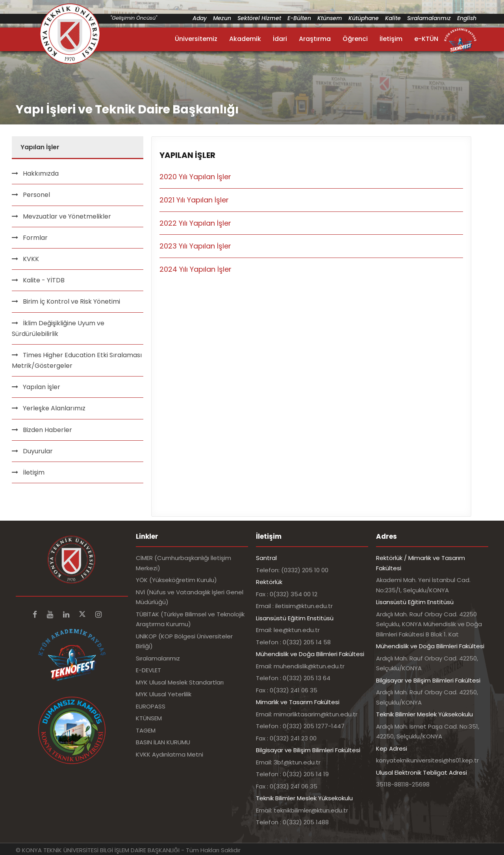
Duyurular (38, 451)
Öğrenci (355, 39)
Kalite (393, 18)
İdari (280, 39)
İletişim (391, 39)
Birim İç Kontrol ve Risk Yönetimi (71, 301)
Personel (36, 195)
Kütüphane (364, 18)
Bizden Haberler (47, 430)
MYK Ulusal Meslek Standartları (180, 682)
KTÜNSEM (149, 718)
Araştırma (315, 39)
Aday (200, 18)
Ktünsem (330, 18)
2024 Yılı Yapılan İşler (195, 269)
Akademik (245, 39)
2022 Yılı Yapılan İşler (195, 223)
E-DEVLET (148, 670)
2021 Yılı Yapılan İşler (194, 200)
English (467, 18)
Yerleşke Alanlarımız (54, 408)
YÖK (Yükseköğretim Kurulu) (176, 580)
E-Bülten (299, 18)
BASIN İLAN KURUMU (163, 742)
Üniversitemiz (196, 39)
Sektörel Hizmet (259, 18)
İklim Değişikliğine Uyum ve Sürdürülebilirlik (58, 328)
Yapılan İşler (42, 387)
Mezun (222, 18)
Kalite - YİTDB (44, 280)
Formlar (35, 238)
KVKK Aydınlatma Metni (170, 754)
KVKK (31, 259)
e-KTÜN (426, 39)
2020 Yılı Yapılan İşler (195, 177)
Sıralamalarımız (429, 18)
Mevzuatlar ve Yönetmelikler (67, 216)
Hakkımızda (41, 173)
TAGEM (146, 730)
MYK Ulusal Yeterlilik (164, 694)
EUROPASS (151, 706)
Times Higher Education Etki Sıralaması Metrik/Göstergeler (77, 360)
